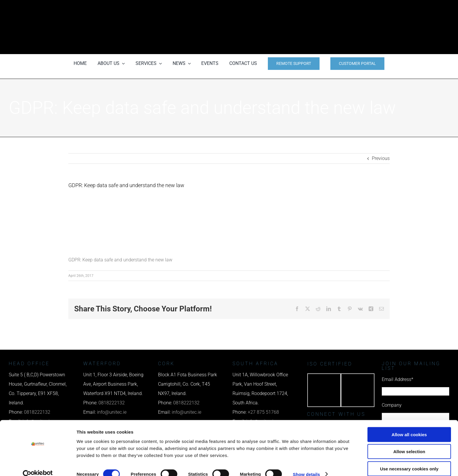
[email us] (340, 27)
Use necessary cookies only (409, 459)
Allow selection (409, 442)
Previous (381, 158)
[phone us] (340, 8)
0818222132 (112, 403)
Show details (307, 464)
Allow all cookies (409, 425)
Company (392, 405)
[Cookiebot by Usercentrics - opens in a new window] (38, 465)
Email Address (398, 379)
